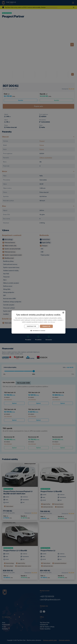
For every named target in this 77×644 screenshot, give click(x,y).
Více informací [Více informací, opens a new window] (51, 322)
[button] (38, 331)
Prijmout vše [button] (46, 326)
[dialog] (38, 322)
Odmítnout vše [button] (31, 326)
